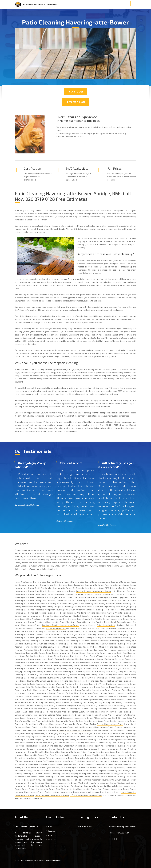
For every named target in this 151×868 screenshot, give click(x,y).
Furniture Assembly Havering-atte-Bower (117, 777)
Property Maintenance (56, 628)
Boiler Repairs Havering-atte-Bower (62, 653)
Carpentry (72, 613)
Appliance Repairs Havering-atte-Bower (60, 625)
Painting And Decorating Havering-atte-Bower (71, 718)
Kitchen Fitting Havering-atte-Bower (107, 647)
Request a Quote (76, 102)
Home (51, 827)
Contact (52, 840)
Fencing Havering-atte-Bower (110, 724)
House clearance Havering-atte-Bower (52, 795)
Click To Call (76, 92)
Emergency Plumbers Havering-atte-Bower (35, 749)
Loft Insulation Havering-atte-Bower (86, 795)
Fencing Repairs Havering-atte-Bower (94, 591)
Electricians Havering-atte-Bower (51, 597)
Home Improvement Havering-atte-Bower (110, 582)
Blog (50, 835)
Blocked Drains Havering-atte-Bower (74, 730)
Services (52, 831)
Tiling (36, 650)
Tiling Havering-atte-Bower (93, 613)
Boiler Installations (106, 625)
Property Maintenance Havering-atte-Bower (46, 736)
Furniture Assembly (92, 780)
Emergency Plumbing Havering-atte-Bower (73, 607)
